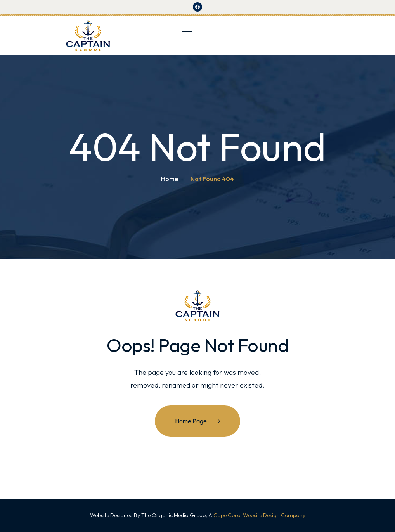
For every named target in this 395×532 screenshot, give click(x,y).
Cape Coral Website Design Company (259, 515)
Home (170, 179)
